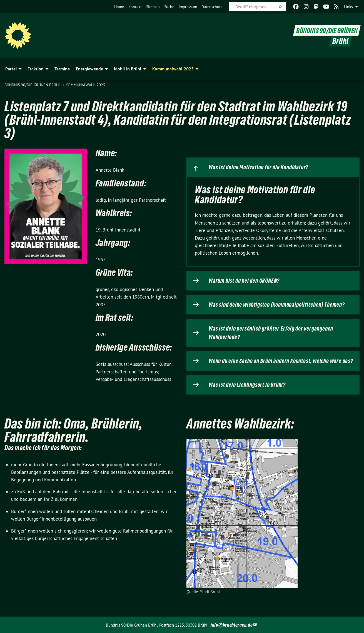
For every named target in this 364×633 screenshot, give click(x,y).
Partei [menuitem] (11, 69)
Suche (169, 7)
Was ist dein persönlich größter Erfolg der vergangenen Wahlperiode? (271, 333)
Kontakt (135, 7)
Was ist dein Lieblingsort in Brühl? (247, 385)
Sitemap (153, 7)
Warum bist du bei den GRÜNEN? (244, 281)
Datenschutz (212, 7)
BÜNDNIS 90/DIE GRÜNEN (323, 30)
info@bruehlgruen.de (231, 625)
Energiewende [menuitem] (89, 69)
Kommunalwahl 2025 (85, 85)
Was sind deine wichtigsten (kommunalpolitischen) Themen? (277, 305)
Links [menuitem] (348, 7)
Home (119, 7)
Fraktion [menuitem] (36, 69)
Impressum (188, 7)
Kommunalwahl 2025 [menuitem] (173, 69)
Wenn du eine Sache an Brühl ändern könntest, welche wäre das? (281, 361)
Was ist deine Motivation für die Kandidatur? (259, 167)
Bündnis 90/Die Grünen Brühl (33, 85)
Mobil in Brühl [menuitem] (128, 69)
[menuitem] (119, 7)
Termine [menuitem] (62, 69)
